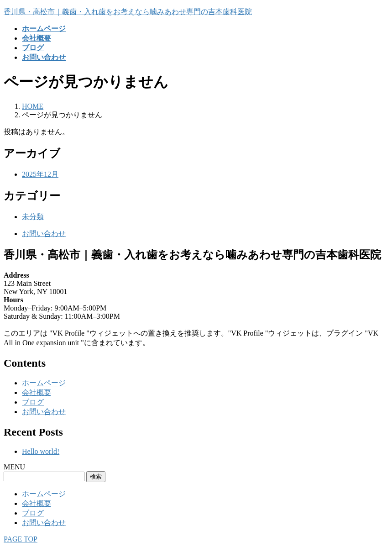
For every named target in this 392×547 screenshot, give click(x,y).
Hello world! (41, 451)
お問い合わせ (44, 234)
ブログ (33, 402)
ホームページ (44, 383)
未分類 (33, 217)
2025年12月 (40, 174)
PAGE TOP (21, 539)
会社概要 (37, 392)
